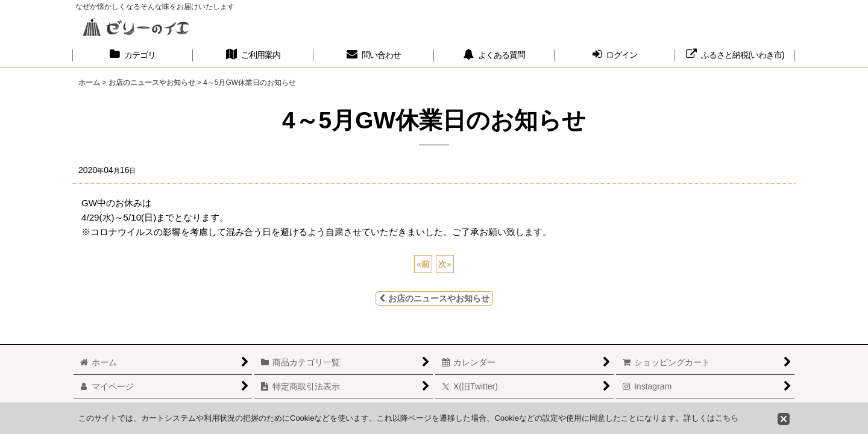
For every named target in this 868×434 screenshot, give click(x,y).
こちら (727, 418)
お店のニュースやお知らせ (434, 298)
